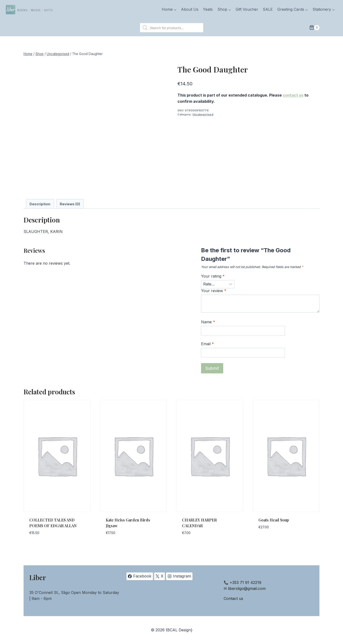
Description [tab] (40, 204)
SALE (268, 9)
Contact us (233, 598)
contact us (293, 95)
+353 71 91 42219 (245, 582)
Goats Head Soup (274, 520)
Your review (214, 291)
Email (207, 344)
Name (208, 322)
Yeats (208, 9)
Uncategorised (203, 114)
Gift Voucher (247, 9)
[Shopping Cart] (314, 28)
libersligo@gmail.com (247, 588)
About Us (190, 9)
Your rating (213, 276)
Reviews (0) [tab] (70, 204)
